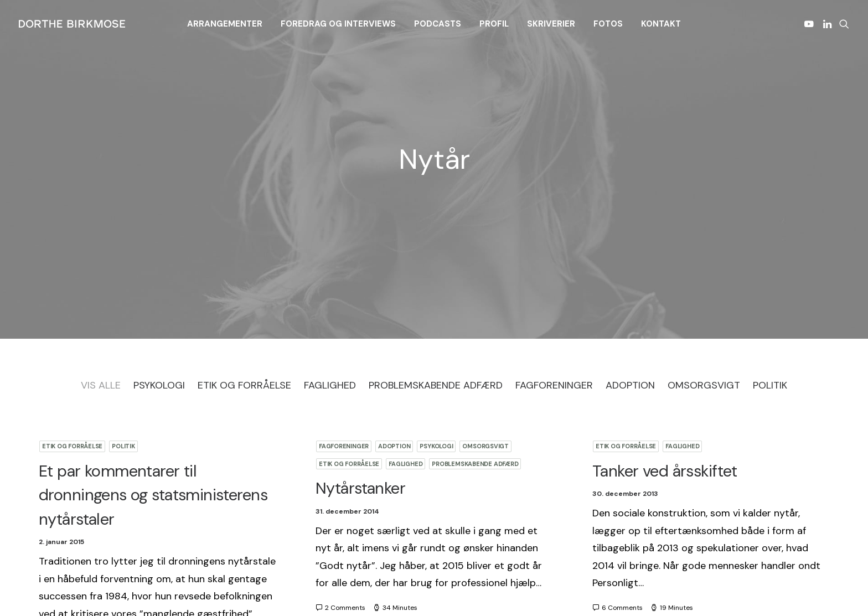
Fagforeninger (344, 327)
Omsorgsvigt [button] (704, 266)
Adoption (394, 327)
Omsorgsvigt (485, 327)
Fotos (608, 24)
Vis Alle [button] (101, 266)
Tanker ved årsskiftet (665, 351)
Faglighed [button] (330, 266)
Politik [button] (770, 266)
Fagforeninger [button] (554, 266)
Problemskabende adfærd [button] (436, 266)
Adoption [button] (630, 266)
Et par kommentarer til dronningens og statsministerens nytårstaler (153, 376)
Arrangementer (225, 24)
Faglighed (405, 344)
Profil (494, 24)
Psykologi (436, 327)
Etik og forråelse (72, 327)
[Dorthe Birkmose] (74, 24)
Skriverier (551, 24)
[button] (811, 24)
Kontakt (661, 24)
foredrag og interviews (338, 24)
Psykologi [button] (159, 266)
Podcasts (438, 24)
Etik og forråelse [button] (244, 266)
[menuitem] (225, 24)
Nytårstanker (360, 369)
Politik (123, 327)
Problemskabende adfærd (475, 344)
